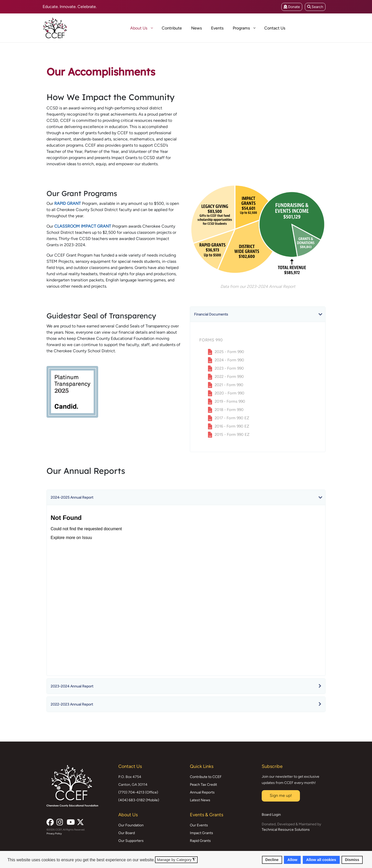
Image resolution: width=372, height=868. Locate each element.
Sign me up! (281, 795)
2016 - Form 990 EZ (232, 426)
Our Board (127, 833)
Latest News (200, 800)
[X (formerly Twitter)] (80, 821)
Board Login (271, 815)
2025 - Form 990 (229, 352)
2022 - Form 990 (229, 377)
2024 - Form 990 (229, 360)
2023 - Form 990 (229, 368)
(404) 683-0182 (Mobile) (139, 800)
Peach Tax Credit (203, 785)
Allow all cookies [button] (321, 860)
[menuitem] (121, 28)
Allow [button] (292, 860)
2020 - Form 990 (230, 393)
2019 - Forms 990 (230, 401)
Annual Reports (202, 792)
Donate (292, 7)
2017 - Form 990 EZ (232, 418)
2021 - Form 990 (229, 385)
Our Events (199, 825)
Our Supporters (131, 841)
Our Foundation (131, 825)
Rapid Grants (200, 841)
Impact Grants (202, 833)
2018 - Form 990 (229, 410)
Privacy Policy (54, 833)
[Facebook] (50, 821)
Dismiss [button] (352, 860)
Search (315, 7)
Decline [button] (272, 860)
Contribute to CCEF (206, 777)
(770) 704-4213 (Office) (138, 792)
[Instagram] (60, 821)
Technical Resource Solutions (286, 830)
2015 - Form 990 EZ (232, 435)
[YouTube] (70, 821)
